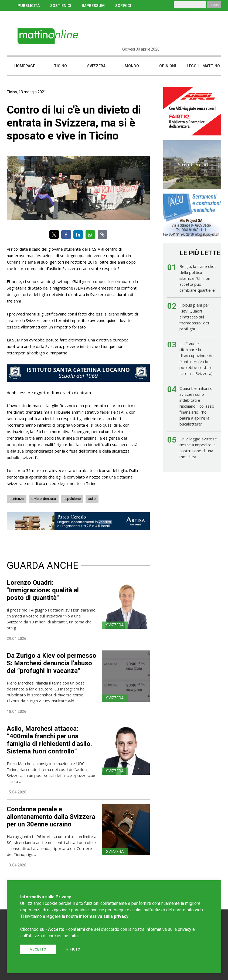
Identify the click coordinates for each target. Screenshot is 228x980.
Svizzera (96, 66)
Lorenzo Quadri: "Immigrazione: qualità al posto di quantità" (43, 590)
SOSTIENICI (61, 6)
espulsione (72, 499)
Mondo (132, 66)
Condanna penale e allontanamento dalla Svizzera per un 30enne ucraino (51, 817)
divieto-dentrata (44, 499)
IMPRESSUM (93, 6)
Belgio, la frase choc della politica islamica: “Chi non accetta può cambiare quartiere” (198, 278)
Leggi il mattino (203, 66)
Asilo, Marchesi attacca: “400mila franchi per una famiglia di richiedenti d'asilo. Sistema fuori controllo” (49, 740)
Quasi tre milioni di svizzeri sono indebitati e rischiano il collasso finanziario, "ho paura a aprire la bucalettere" (197, 406)
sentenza (17, 499)
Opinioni (168, 66)
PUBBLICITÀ (29, 6)
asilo (92, 499)
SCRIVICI (123, 6)
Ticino (60, 66)
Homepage (25, 66)
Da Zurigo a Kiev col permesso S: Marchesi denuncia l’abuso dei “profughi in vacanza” (52, 663)
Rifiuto (73, 949)
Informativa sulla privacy (104, 916)
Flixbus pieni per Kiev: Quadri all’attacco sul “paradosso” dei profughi (194, 317)
